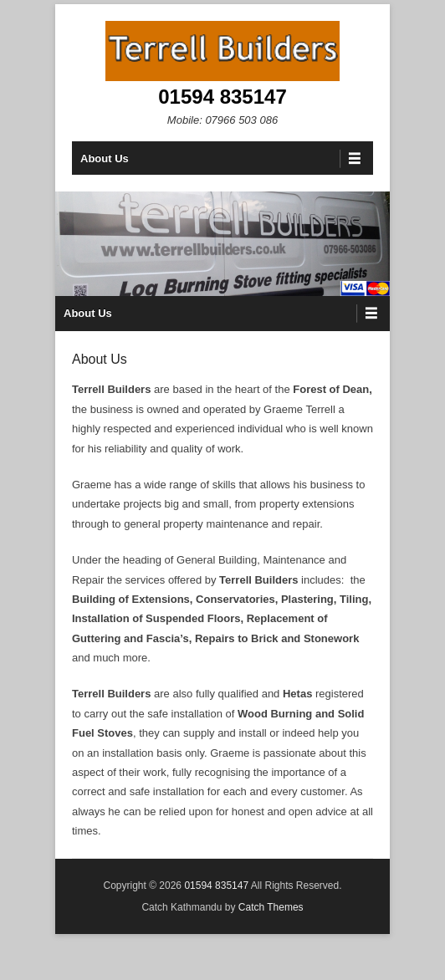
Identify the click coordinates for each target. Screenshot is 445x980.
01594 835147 (222, 97)
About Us (105, 158)
